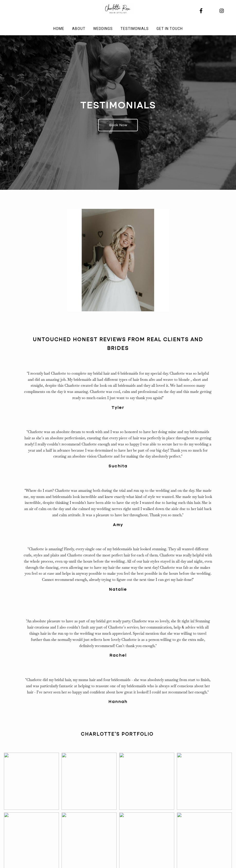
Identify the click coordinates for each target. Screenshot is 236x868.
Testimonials (135, 29)
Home (59, 29)
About (79, 29)
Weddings (103, 29)
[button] (31, 781)
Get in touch (170, 29)
